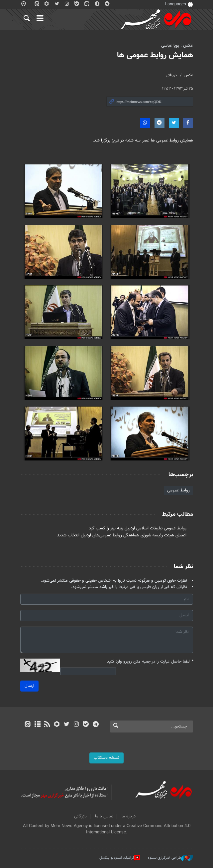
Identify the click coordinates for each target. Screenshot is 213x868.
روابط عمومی (178, 490)
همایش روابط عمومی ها (155, 55)
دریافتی (171, 75)
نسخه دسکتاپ (106, 758)
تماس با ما (104, 816)
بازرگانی (80, 816)
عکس (189, 75)
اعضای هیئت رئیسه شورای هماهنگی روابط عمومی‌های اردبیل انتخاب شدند (122, 535)
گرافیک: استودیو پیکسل (120, 858)
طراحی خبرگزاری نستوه (170, 858)
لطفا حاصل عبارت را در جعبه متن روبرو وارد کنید (150, 662)
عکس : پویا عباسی (177, 46)
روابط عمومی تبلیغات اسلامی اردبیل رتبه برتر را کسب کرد (138, 528)
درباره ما (129, 816)
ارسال (29, 686)
